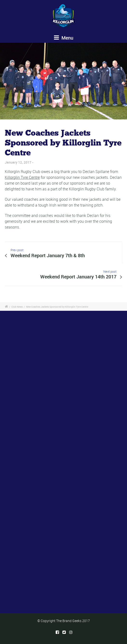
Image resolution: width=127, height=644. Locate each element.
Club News (17, 307)
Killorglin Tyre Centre (22, 177)
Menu (64, 38)
